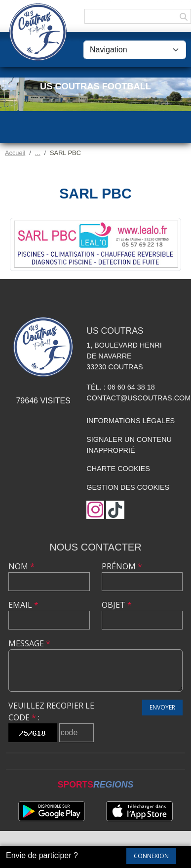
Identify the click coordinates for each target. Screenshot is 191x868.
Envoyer (162, 707)
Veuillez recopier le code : (51, 711)
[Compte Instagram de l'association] (95, 510)
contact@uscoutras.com (138, 398)
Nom (21, 566)
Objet (117, 605)
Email (23, 605)
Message (29, 643)
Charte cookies (118, 469)
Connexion (151, 856)
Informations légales (131, 421)
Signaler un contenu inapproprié (129, 445)
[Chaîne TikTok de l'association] (115, 510)
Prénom (122, 566)
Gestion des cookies (128, 487)
